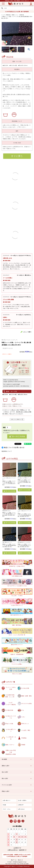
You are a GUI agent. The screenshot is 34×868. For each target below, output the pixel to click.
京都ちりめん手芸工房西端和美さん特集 (11, 752)
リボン (23, 717)
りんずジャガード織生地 (11, 704)
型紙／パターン (10, 745)
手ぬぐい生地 (9, 724)
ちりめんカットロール (11, 717)
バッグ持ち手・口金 (11, 738)
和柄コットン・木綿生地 (18, 15)
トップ (3, 15)
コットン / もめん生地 (11, 688)
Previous (5, 35)
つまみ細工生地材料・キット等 (10, 696)
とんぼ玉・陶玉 (26, 730)
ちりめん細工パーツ (11, 730)
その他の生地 (9, 710)
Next (29, 35)
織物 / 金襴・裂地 (26, 696)
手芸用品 (24, 738)
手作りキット (25, 724)
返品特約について (7, 451)
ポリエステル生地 (26, 704)
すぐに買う (17, 156)
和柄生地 (8, 15)
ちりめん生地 (25, 688)
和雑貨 (23, 745)
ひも (23, 710)
